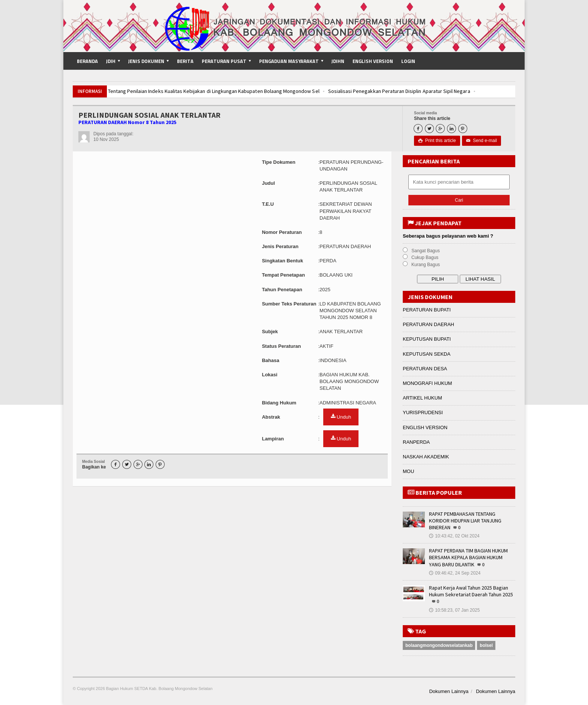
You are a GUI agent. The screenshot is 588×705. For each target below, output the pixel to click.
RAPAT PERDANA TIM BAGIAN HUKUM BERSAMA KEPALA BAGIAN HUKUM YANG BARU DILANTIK (468, 557)
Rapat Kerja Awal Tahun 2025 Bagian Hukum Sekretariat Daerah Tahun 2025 (471, 591)
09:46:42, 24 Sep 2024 (455, 573)
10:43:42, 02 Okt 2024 (454, 536)
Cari (459, 200)
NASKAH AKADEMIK (426, 457)
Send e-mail (481, 141)
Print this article (437, 141)
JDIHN (338, 61)
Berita (185, 61)
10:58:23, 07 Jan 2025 (454, 610)
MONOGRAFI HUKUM (427, 383)
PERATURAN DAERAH (428, 324)
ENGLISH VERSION (425, 427)
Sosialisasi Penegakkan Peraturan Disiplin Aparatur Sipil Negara (397, 91)
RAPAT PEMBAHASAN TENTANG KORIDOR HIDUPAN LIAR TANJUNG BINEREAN (465, 521)
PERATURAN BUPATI (427, 310)
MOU (408, 471)
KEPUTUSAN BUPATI (427, 339)
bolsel (486, 645)
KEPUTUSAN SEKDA (427, 354)
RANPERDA (416, 442)
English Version (373, 61)
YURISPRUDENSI (423, 412)
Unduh (341, 417)
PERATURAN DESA (425, 369)
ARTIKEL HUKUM (422, 398)
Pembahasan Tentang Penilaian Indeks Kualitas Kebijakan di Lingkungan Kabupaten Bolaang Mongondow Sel (198, 91)
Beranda (87, 61)
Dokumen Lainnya (449, 691)
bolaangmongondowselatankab (439, 645)
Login (408, 61)
